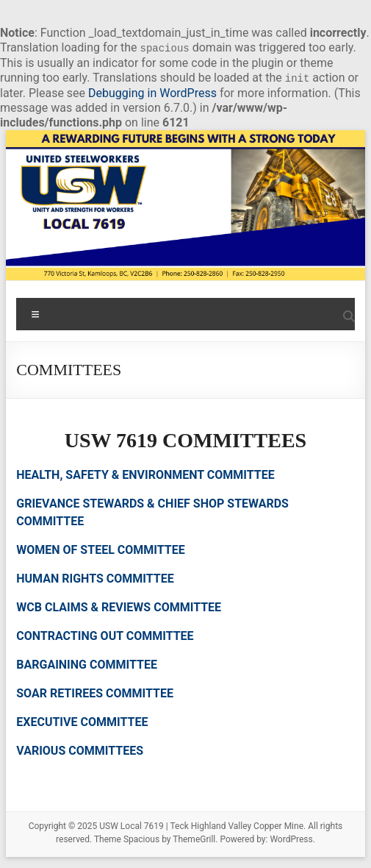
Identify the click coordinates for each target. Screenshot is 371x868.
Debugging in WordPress (152, 93)
